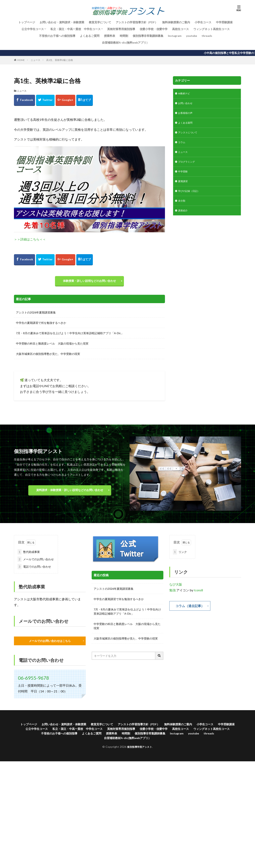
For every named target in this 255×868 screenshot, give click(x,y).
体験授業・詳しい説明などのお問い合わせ (89, 282)
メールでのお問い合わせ (36, 561)
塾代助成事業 (29, 554)
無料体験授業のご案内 (176, 22)
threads (207, 36)
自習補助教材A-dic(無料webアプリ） (126, 42)
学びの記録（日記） (191, 197)
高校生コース (180, 29)
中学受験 (184, 177)
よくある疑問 (186, 125)
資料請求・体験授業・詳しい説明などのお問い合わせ (70, 492)
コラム (182, 146)
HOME (21, 60)
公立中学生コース (33, 29)
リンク (180, 554)
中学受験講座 (224, 22)
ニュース (35, 60)
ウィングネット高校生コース (212, 29)
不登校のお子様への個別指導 (57, 36)
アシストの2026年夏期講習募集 (36, 314)
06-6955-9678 (33, 680)
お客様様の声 (186, 115)
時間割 (124, 36)
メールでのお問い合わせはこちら (50, 643)
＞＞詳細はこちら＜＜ (30, 239)
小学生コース (203, 22)
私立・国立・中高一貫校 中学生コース (76, 29)
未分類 (182, 208)
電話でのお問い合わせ (34, 569)
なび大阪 (176, 586)
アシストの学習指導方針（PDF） (137, 22)
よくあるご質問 (90, 36)
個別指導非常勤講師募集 (148, 36)
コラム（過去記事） (192, 608)
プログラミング (188, 166)
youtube (192, 36)
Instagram (175, 36)
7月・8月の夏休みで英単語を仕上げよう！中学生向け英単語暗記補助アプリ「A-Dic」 (70, 335)
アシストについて (189, 135)
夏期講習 (184, 187)
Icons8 (198, 592)
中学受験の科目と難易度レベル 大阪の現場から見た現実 (52, 345)
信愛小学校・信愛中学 (154, 29)
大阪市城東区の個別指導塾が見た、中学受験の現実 (48, 356)
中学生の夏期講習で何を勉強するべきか (41, 325)
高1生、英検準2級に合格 (60, 60)
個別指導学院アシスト (140, 751)
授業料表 (110, 36)
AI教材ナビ (185, 94)
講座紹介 (184, 218)
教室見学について (100, 22)
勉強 (173, 592)
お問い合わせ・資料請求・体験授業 (62, 22)
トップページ (27, 22)
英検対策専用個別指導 (121, 29)
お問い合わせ (186, 104)
